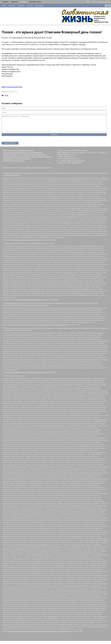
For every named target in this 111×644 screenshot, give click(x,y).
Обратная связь (35, 2)
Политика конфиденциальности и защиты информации (23, 156)
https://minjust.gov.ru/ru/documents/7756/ (25, 243)
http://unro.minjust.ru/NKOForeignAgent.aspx (26, 303)
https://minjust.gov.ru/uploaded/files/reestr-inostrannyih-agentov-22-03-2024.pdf (39, 634)
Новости (15, 2)
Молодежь (12, 6)
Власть (4, 6)
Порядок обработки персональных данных (18, 154)
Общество (21, 6)
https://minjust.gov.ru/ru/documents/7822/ (25, 375)
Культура (30, 6)
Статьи (23, 2)
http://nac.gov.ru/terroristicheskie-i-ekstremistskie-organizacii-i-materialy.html (38, 328)
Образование (39, 6)
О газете (5, 2)
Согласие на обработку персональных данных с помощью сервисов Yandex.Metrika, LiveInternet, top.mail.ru (27, 161)
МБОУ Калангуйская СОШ (12, 87)
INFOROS (75, 166)
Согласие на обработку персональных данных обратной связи (25, 158)
